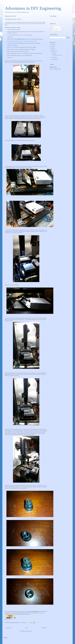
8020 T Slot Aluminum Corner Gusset (15, 51)
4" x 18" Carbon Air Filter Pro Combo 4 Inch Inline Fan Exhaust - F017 (22, 41)
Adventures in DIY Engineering (33, 8)
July (54, 53)
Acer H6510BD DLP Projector (14, 30)
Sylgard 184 (10, 37)
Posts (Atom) (29, 631)
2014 (53, 50)
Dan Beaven (54, 67)
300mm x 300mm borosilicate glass (15, 32)
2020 (53, 46)
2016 (53, 48)
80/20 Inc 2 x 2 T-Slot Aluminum (14, 47)
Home (26, 628)
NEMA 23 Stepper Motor (12, 45)
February (55, 59)
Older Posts (44, 628)
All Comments (54, 30)
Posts (53, 27)
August (54, 52)
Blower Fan (10, 58)
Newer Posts (9, 628)
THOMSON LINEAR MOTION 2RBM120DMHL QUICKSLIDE (20, 43)
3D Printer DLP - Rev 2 (13, 19)
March (54, 57)
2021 (53, 44)
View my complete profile (55, 69)
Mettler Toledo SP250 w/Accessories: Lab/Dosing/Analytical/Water (25, 39)
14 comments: (24, 623)
